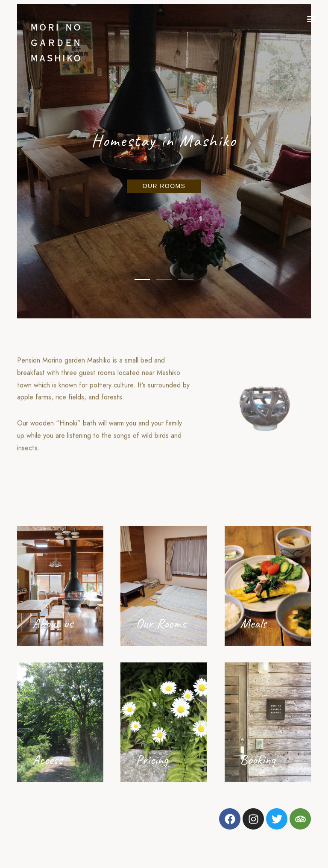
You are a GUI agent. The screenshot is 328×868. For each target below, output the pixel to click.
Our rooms (164, 186)
